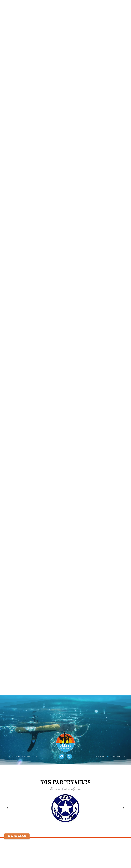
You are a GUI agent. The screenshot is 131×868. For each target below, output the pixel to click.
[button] (17, 836)
